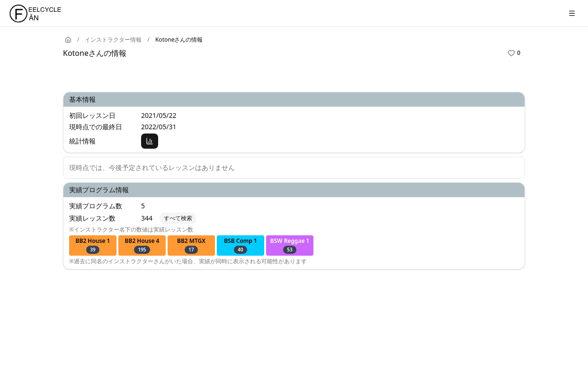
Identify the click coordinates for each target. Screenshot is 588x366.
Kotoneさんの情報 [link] (179, 40)
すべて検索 (178, 218)
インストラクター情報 (113, 40)
